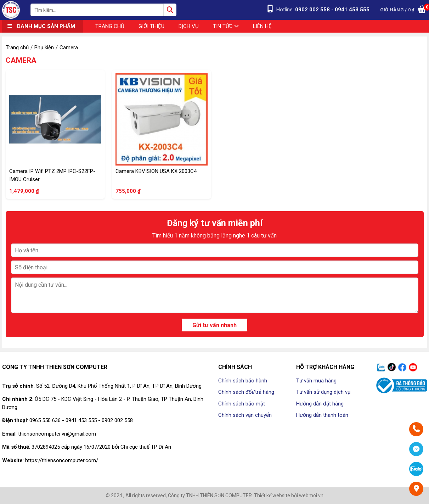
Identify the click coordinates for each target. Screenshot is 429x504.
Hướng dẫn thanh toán (322, 415)
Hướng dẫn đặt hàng (320, 404)
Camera (21, 60)
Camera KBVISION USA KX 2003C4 (156, 171)
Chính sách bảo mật (242, 404)
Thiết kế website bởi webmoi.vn (289, 495)
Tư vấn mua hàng (316, 381)
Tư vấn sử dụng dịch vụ (323, 392)
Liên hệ (262, 26)
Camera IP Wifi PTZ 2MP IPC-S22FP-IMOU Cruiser (52, 175)
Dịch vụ (189, 26)
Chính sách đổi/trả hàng (246, 392)
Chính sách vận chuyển (245, 415)
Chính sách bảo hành (243, 381)
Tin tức (226, 26)
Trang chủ (110, 26)
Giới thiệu (151, 26)
